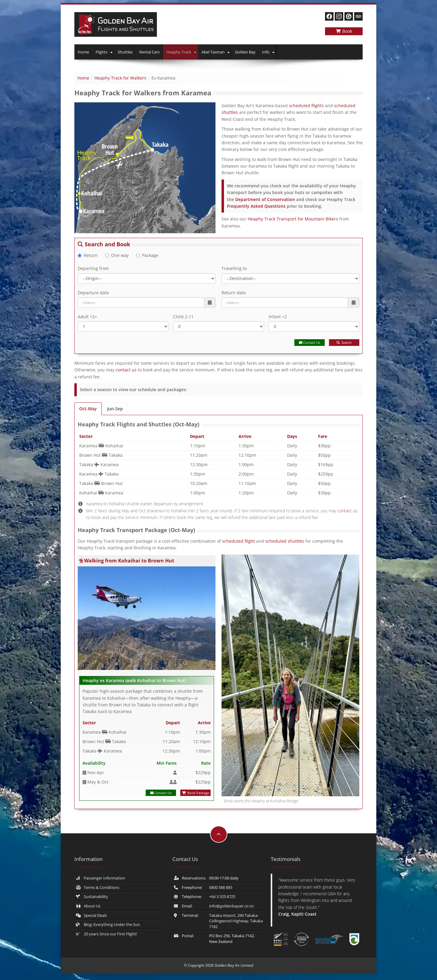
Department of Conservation (265, 199)
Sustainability (96, 896)
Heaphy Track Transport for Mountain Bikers (293, 219)
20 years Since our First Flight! (110, 934)
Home (83, 52)
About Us (92, 906)
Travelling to (234, 268)
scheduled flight (239, 541)
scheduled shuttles (285, 541)
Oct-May (88, 409)
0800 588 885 (221, 887)
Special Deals (95, 915)
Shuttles (125, 52)
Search (344, 342)
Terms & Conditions (102, 887)
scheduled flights (306, 106)
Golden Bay (245, 52)
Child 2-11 (183, 317)
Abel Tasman (213, 52)
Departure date (93, 293)
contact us (126, 370)
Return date (234, 293)
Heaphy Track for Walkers (120, 78)
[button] (112, 52)
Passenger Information (104, 878)
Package (147, 255)
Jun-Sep (115, 409)
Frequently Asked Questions (256, 206)
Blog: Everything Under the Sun (112, 924)
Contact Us (310, 342)
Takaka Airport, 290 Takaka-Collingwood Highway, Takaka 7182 (236, 921)
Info (266, 52)
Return (88, 255)
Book (344, 31)
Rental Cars (149, 52)
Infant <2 (278, 317)
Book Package (196, 793)
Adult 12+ (87, 317)
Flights (102, 52)
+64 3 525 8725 (222, 896)
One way (117, 255)
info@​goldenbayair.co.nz (231, 906)
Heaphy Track (179, 52)
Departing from (93, 268)
